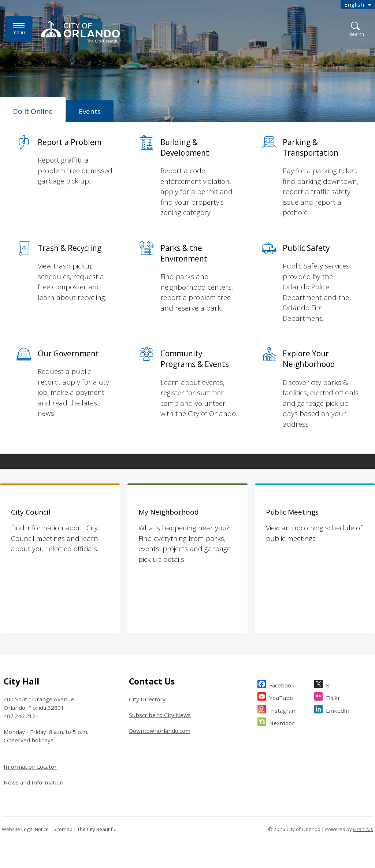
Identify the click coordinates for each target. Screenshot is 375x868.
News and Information (34, 782)
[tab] (33, 110)
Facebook (282, 684)
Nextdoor (282, 722)
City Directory (147, 699)
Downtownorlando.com (160, 731)
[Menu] (19, 29)
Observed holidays (29, 740)
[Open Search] (357, 29)
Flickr (333, 697)
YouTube (281, 697)
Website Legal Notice (25, 829)
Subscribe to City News (160, 715)
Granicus (363, 829)
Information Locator (30, 767)
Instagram (283, 710)
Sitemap (63, 829)
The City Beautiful (97, 829)
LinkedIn (338, 710)
